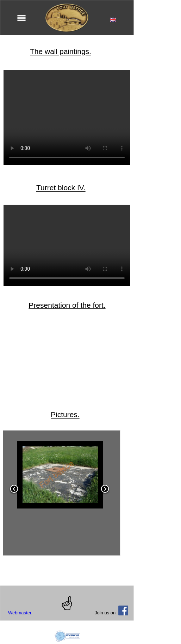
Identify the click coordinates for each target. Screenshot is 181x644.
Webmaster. (20, 613)
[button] (14, 493)
